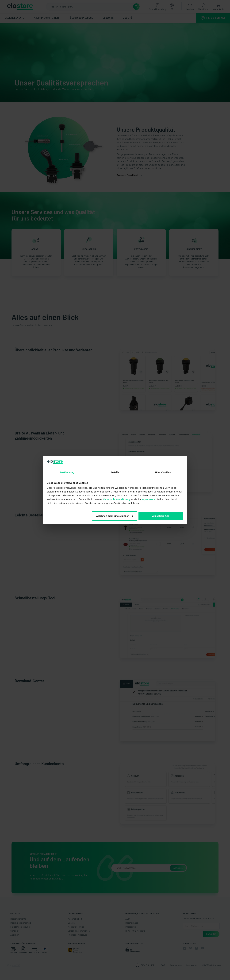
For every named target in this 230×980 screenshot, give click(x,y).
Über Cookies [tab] (163, 472)
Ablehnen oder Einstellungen (115, 516)
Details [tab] (115, 472)
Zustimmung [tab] (67, 472)
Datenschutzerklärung (117, 499)
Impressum (148, 499)
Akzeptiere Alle (161, 516)
